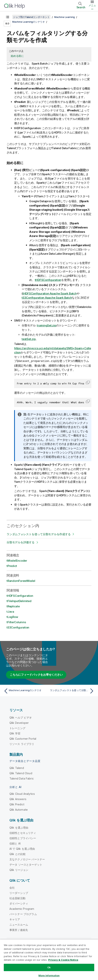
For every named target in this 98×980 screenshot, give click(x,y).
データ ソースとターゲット (26, 864)
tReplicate (13, 606)
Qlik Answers (18, 799)
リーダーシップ (19, 893)
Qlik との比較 (18, 854)
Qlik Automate (19, 809)
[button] (88, 382)
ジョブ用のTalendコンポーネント (31, 17)
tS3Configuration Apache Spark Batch (47, 298)
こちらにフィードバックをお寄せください (36, 674)
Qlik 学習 (15, 733)
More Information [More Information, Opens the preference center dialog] (49, 975)
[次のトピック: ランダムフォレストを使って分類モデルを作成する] (73, 691)
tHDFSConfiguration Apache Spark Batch (50, 293)
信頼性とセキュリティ (23, 833)
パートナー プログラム (23, 914)
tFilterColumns (16, 622)
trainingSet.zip (46, 325)
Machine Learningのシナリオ (29, 22)
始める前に (17, 56)
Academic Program (22, 909)
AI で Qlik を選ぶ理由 (22, 849)
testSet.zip (29, 339)
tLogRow (12, 617)
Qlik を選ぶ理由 (19, 827)
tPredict (12, 566)
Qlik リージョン (19, 870)
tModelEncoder (17, 560)
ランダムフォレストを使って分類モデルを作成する (39, 534)
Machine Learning (65, 17)
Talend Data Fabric (22, 778)
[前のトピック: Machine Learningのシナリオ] (25, 691)
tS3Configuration (18, 627)
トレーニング (17, 728)
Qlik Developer (19, 723)
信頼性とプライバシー (23, 838)
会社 (12, 887)
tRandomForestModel (21, 581)
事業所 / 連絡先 (19, 930)
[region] (49, 960)
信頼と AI (15, 843)
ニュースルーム (19, 924)
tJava (10, 611)
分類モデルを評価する (21, 542)
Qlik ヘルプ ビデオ (21, 717)
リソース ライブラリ (22, 744)
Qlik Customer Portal (23, 738)
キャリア (15, 919)
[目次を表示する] (8, 17)
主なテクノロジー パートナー (27, 859)
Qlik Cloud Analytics (22, 794)
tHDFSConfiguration (48, 280)
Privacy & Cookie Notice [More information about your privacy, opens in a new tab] (63, 960)
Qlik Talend (17, 768)
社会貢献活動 (17, 898)
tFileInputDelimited (19, 601)
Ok (49, 967)
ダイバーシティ (19, 903)
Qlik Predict (17, 804)
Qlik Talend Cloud (21, 773)
